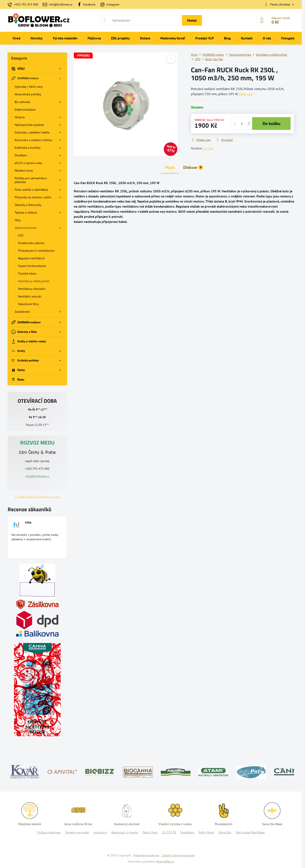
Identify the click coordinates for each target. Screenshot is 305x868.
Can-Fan (208, 148)
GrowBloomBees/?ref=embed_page (37, 497)
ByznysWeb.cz (165, 861)
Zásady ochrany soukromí (178, 855)
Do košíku (271, 124)
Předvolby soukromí (146, 855)
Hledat (192, 20)
